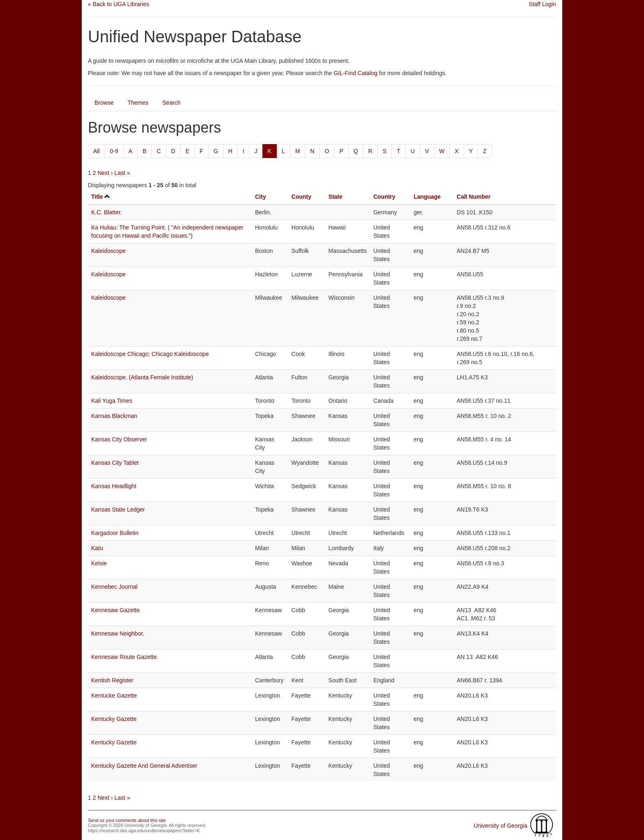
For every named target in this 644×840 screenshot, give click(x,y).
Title (97, 197)
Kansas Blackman (114, 416)
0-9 (114, 151)
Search (171, 103)
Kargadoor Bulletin (115, 533)
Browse (104, 103)
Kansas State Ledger (118, 510)
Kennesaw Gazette (115, 610)
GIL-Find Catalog (355, 73)
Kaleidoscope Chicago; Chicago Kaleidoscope (150, 354)
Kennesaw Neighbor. (118, 633)
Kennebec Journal (114, 587)
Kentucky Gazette (114, 719)
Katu (97, 548)
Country (384, 197)
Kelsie (99, 563)
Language (427, 197)
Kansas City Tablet (115, 463)
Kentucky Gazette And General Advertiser (144, 766)
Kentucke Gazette (114, 695)
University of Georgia (500, 826)
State (336, 197)
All (97, 151)
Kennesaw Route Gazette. (125, 657)
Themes (138, 103)
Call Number (474, 197)
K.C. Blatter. (107, 212)
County (301, 197)
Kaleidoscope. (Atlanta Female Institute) (142, 377)
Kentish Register (112, 680)
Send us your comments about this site (127, 820)
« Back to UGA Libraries (118, 4)
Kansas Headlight (114, 486)
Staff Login (542, 4)
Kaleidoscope (108, 251)
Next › (105, 173)
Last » (122, 173)
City (260, 197)
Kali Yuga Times (112, 401)
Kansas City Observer (119, 439)
